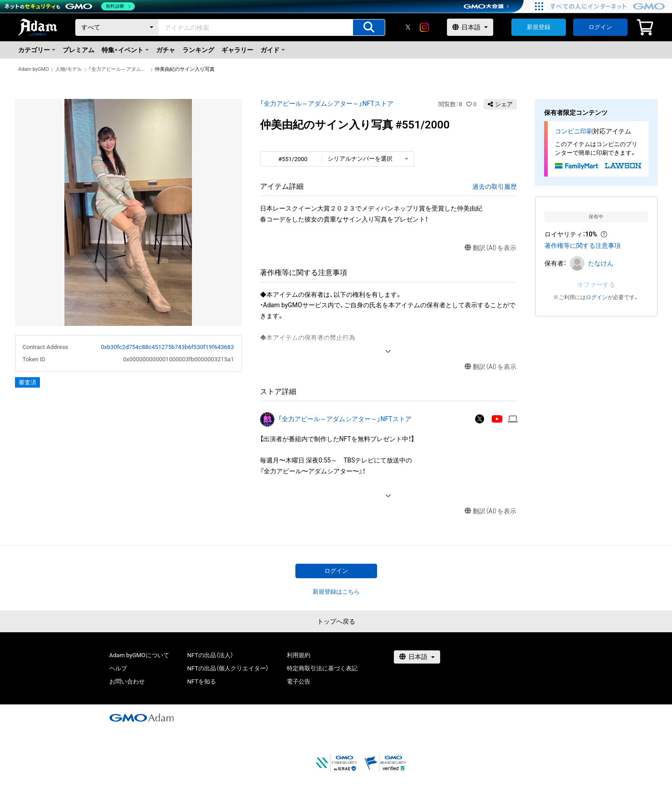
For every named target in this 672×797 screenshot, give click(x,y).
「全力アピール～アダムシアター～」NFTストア (118, 69)
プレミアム (78, 50)
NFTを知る (202, 681)
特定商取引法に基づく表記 (322, 668)
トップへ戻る (336, 621)
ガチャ (166, 50)
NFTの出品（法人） (210, 655)
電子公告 (299, 681)
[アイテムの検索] (369, 27)
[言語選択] (470, 27)
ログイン (600, 27)
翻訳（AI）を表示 (491, 248)
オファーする (596, 285)
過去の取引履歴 (495, 187)
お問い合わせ (127, 681)
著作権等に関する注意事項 (583, 246)
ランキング (198, 50)
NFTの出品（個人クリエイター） (228, 668)
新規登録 (539, 27)
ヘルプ (118, 668)
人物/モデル (69, 69)
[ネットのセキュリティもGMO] (70, 6)
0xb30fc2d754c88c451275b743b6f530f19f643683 (167, 347)
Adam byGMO (34, 69)
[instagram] (424, 27)
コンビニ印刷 (574, 131)
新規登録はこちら (336, 592)
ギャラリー (237, 50)
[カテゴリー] (117, 27)
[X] (408, 27)
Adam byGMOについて (139, 655)
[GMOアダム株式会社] (142, 718)
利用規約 (299, 655)
